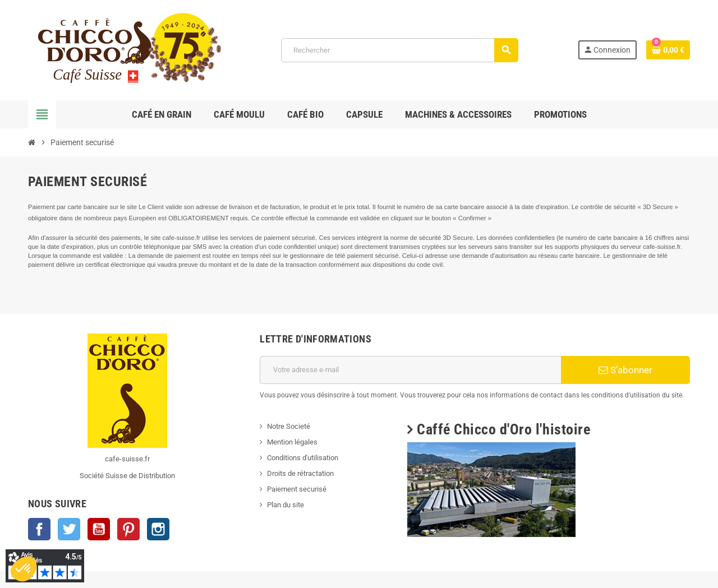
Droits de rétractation (300, 473)
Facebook (39, 529)
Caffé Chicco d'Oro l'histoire (503, 429)
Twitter (69, 529)
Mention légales (292, 442)
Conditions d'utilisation (303, 458)
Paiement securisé (297, 489)
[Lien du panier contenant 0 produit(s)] (668, 50)
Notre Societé (289, 426)
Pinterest (128, 529)
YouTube (99, 529)
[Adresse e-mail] (410, 370)
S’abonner (625, 370)
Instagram (158, 529)
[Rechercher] (399, 50)
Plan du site (286, 505)
